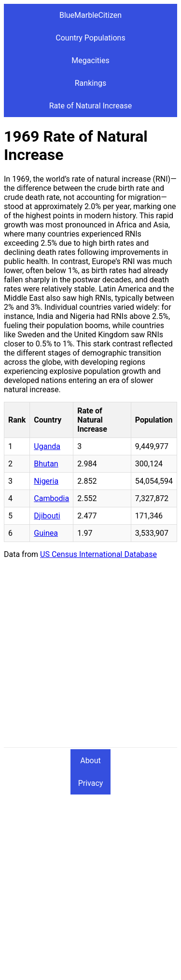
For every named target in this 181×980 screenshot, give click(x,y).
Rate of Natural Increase (91, 106)
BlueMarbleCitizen (90, 15)
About (90, 761)
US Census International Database (98, 554)
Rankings (90, 83)
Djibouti (47, 516)
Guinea (46, 533)
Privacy (91, 783)
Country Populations (90, 38)
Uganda (47, 446)
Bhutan (46, 464)
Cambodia (51, 498)
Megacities (90, 60)
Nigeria (46, 481)
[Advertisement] (90, 657)
